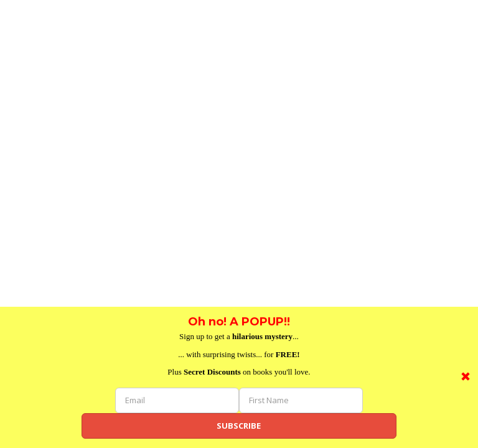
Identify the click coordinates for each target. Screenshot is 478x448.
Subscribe (239, 426)
